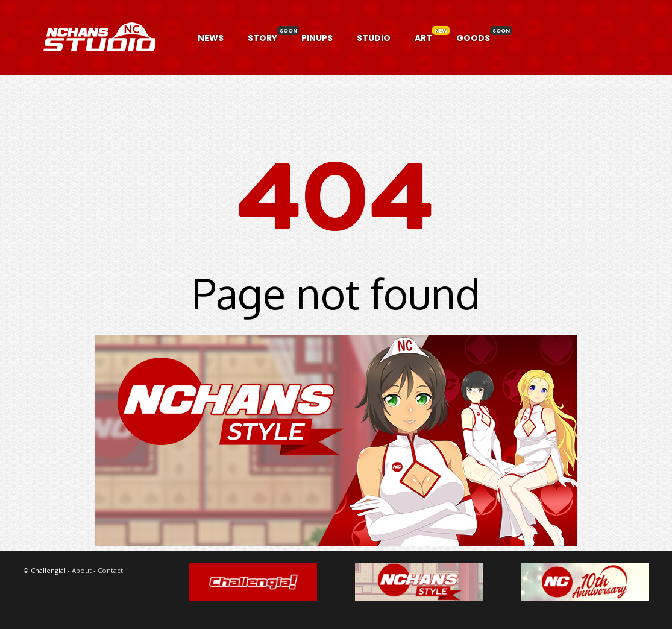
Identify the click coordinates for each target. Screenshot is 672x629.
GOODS (473, 38)
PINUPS (317, 38)
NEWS (211, 38)
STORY (262, 38)
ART (423, 38)
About (82, 570)
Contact (110, 570)
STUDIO (374, 38)
